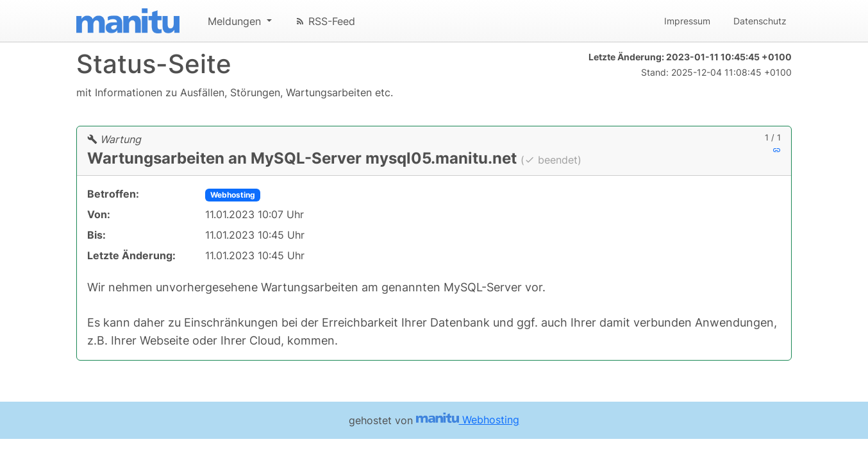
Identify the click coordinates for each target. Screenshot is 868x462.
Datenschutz (760, 21)
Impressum (687, 21)
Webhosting (233, 195)
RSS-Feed (325, 21)
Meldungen (236, 21)
